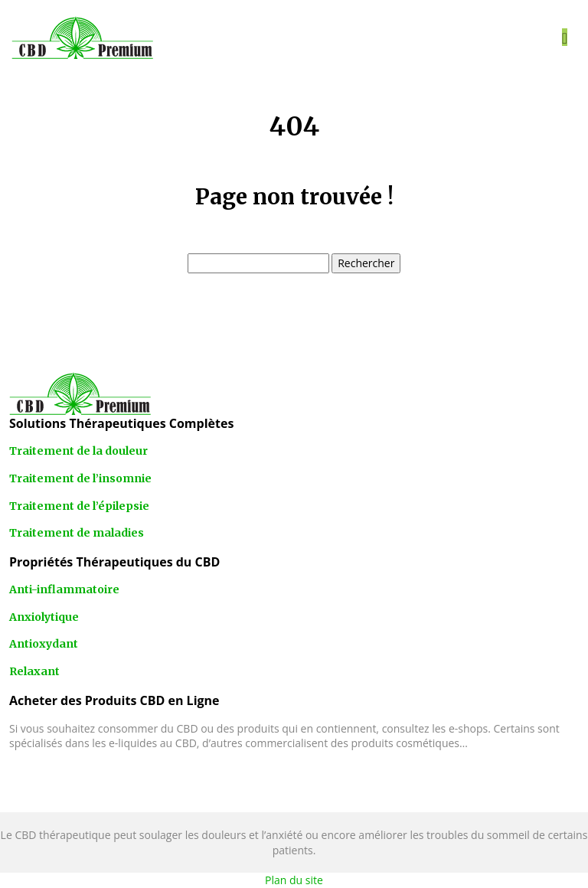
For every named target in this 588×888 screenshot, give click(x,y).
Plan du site (294, 880)
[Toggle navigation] (565, 37)
